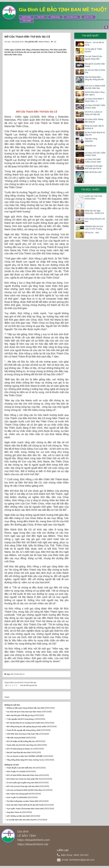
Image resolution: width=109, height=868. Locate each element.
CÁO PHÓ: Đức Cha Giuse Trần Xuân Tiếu (23, 734)
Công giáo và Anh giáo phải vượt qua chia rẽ (94, 167)
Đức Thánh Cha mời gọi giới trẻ (19, 794)
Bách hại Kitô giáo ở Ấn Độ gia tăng (20, 715)
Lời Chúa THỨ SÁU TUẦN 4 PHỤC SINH (95, 154)
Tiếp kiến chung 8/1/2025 (16, 738)
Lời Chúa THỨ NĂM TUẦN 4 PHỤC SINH (93, 161)
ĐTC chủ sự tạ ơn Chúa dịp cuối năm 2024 (23, 786)
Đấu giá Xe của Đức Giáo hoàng (95, 65)
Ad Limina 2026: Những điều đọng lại (94, 121)
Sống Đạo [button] (55, 17)
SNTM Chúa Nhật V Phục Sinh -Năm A (95, 93)
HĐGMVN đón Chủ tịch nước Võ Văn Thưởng (94, 228)
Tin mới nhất (90, 36)
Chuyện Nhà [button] (72, 17)
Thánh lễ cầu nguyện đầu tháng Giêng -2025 (23, 730)
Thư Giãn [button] (27, 21)
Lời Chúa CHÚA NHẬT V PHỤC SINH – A (94, 100)
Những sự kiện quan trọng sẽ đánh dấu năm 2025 (25, 708)
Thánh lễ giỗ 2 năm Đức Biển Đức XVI (21, 768)
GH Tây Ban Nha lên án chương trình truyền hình (25, 723)
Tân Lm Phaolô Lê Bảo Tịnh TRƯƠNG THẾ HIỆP (25, 756)
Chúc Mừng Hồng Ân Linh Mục (95, 220)
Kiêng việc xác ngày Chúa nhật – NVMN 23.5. (95, 212)
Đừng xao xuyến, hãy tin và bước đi (94, 127)
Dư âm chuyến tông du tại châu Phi (95, 134)
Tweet (7, 697)
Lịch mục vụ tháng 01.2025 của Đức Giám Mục (24, 790)
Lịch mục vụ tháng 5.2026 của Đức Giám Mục (95, 87)
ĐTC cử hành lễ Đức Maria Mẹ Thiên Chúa (23, 775)
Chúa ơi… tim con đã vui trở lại (94, 44)
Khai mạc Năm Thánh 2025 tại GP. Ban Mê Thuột (25, 805)
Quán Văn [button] (88, 17)
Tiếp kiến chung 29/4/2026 (91, 140)
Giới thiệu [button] (26, 17)
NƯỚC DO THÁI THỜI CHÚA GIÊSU (93, 197)
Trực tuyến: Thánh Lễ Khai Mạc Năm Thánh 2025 (25, 809)
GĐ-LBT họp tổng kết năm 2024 (19, 752)
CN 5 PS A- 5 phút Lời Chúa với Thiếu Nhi (93, 113)
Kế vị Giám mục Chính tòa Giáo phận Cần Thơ (24, 779)
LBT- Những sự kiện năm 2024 (18, 816)
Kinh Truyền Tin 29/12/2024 (17, 797)
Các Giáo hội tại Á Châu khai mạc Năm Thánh (24, 712)
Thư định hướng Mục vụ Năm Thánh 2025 (22, 801)
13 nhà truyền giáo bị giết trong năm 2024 (22, 783)
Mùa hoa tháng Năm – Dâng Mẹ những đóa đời (94, 78)
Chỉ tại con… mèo (92, 233)
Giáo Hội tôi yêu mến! (93, 172)
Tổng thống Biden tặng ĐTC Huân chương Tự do (25, 760)
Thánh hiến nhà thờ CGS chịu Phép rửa (22, 745)
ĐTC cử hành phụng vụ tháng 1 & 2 (20, 749)
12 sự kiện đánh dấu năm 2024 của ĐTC (22, 820)
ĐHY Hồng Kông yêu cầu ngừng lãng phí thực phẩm (26, 727)
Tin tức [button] (41, 17)
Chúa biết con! (90, 146)
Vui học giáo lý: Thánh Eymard (93, 50)
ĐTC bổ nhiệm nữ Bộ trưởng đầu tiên (21, 741)
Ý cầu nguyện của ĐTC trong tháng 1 (21, 719)
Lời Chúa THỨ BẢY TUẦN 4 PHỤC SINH (95, 107)
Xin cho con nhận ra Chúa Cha (95, 71)
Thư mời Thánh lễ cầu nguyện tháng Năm (93, 58)
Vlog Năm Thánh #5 (14, 812)
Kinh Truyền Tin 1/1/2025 (16, 772)
